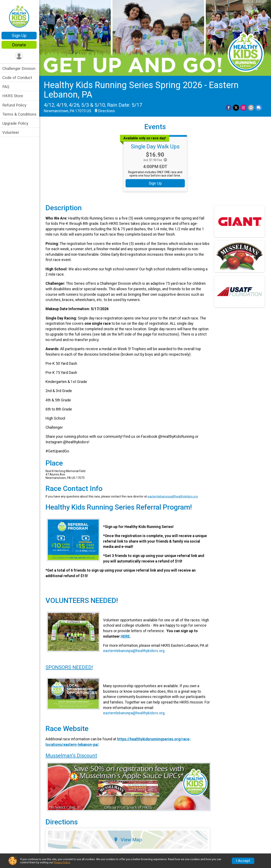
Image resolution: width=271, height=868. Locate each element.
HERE (126, 636)
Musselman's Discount (72, 755)
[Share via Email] (251, 107)
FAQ (7, 87)
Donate (20, 45)
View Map (128, 839)
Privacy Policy (62, 862)
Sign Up (20, 36)
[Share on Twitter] (236, 107)
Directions (108, 111)
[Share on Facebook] (229, 107)
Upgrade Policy (16, 123)
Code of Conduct (18, 78)
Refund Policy (15, 105)
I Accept (243, 861)
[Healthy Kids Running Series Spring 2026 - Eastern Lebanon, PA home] (20, 16)
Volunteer (12, 132)
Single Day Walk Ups (156, 146)
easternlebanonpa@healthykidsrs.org (174, 496)
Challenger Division (20, 68)
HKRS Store (14, 96)
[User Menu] (20, 56)
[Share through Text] (259, 107)
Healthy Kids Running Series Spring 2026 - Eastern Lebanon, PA (142, 89)
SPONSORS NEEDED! (70, 667)
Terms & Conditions (20, 114)
